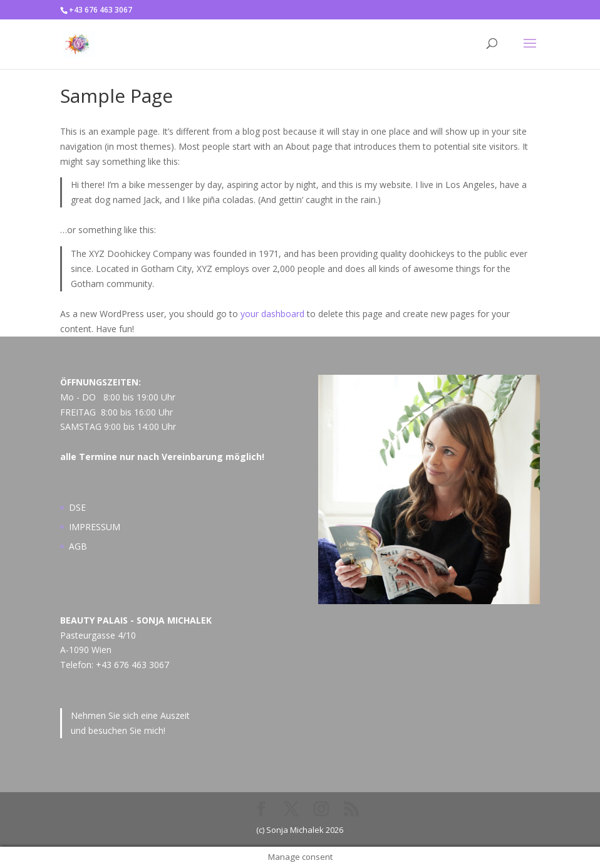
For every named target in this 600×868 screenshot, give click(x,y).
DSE (77, 507)
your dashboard (272, 314)
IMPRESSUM (95, 527)
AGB (78, 546)
